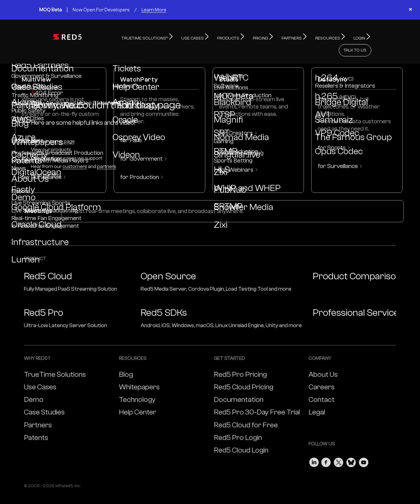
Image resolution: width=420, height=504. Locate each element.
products (61, 136)
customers (75, 153)
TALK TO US (355, 37)
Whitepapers (139, 374)
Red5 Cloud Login (241, 437)
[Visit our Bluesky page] (351, 447)
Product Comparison (357, 263)
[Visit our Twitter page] (339, 447)
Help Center (138, 399)
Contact (322, 386)
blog (56, 161)
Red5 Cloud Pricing (244, 374)
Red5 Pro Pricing (240, 361)
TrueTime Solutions (55, 361)
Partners (38, 412)
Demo (34, 386)
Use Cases (40, 374)
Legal (317, 399)
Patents (36, 424)
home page (62, 128)
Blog (126, 361)
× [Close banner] (410, 10)
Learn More (154, 10)
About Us (323, 361)
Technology (137, 386)
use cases (66, 145)
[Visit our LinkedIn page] (314, 447)
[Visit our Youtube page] (364, 447)
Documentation (239, 386)
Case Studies (44, 399)
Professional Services (358, 299)
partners (107, 153)
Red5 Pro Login (238, 424)
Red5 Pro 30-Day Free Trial (257, 399)
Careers (322, 374)
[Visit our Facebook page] (326, 447)
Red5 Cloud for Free (246, 412)
